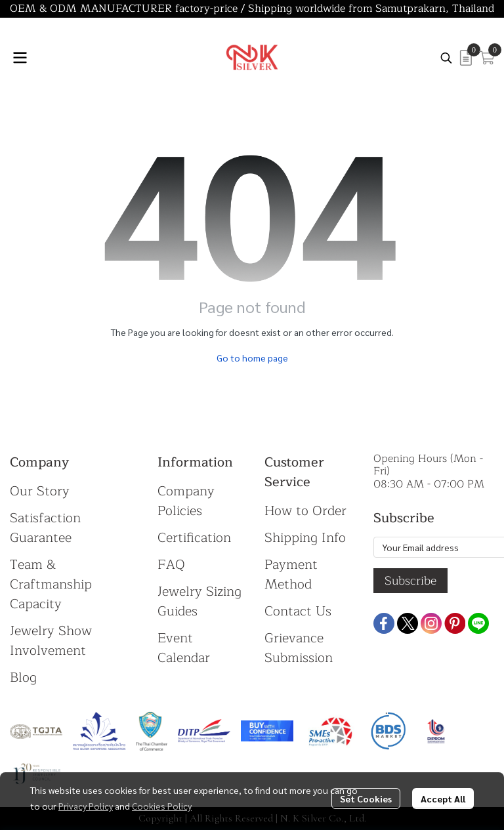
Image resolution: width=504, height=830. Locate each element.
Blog (23, 677)
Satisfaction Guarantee (45, 528)
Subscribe (410, 581)
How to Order (305, 511)
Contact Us (298, 611)
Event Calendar (184, 648)
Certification (194, 538)
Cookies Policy (162, 806)
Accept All (443, 799)
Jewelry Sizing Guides (199, 601)
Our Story (40, 491)
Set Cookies (366, 799)
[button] (446, 58)
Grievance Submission (299, 648)
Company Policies (186, 501)
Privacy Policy (86, 806)
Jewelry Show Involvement (51, 641)
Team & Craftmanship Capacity (51, 584)
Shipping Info (305, 538)
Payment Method (291, 574)
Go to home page (252, 358)
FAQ (171, 565)
